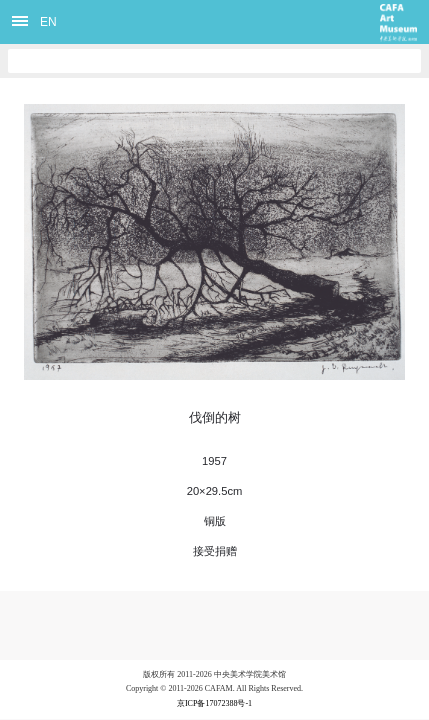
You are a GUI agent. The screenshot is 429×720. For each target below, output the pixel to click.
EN (48, 22)
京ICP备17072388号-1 (214, 703)
